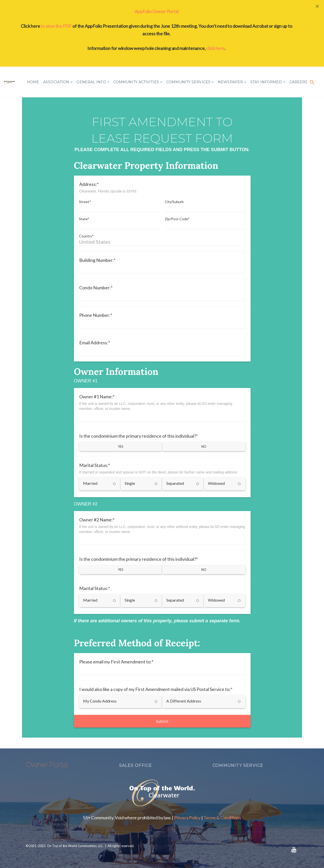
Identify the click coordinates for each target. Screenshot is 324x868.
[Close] (317, 6)
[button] (312, 82)
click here (215, 48)
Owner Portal (47, 765)
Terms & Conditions (222, 818)
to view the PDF (56, 26)
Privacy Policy (187, 818)
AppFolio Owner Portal (157, 11)
